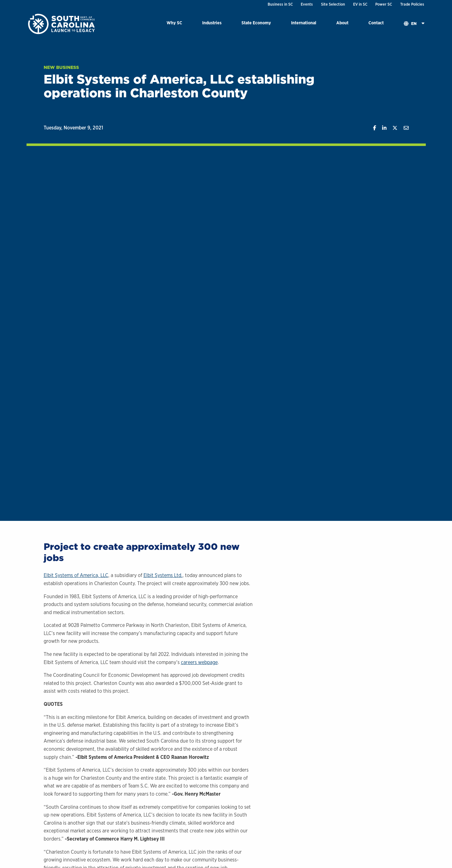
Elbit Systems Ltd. (163, 575)
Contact (376, 23)
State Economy (256, 23)
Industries (212, 23)
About (342, 23)
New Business (61, 67)
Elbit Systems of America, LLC (76, 575)
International (304, 23)
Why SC (174, 23)
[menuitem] (174, 24)
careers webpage (199, 662)
